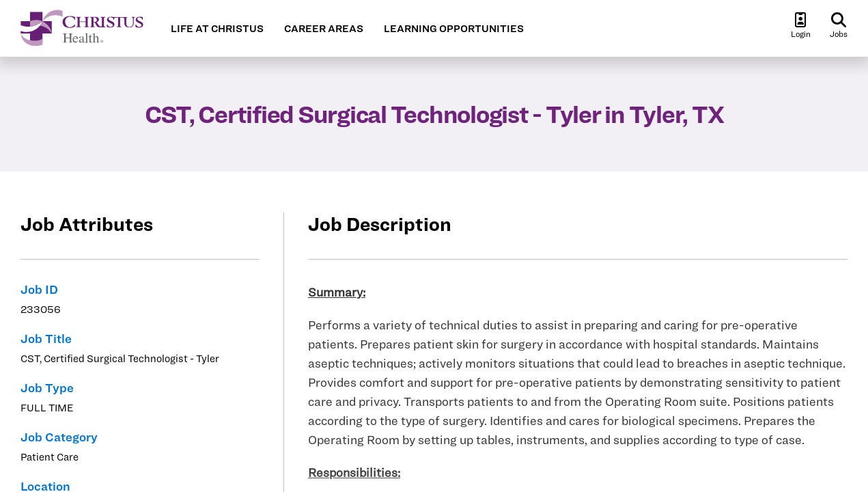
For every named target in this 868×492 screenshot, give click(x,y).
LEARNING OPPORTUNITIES (454, 29)
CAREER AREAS (324, 29)
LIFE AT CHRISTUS (217, 29)
